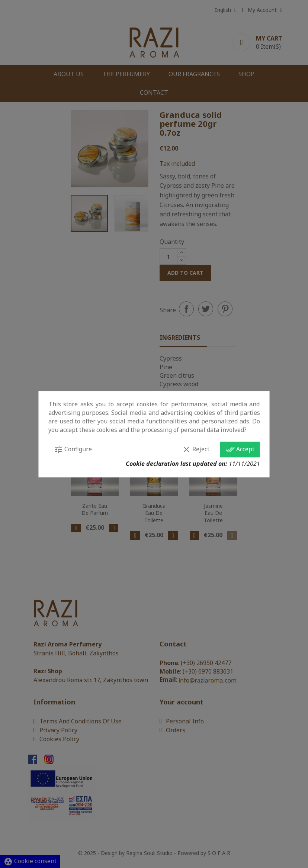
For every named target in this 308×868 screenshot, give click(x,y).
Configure (73, 449)
